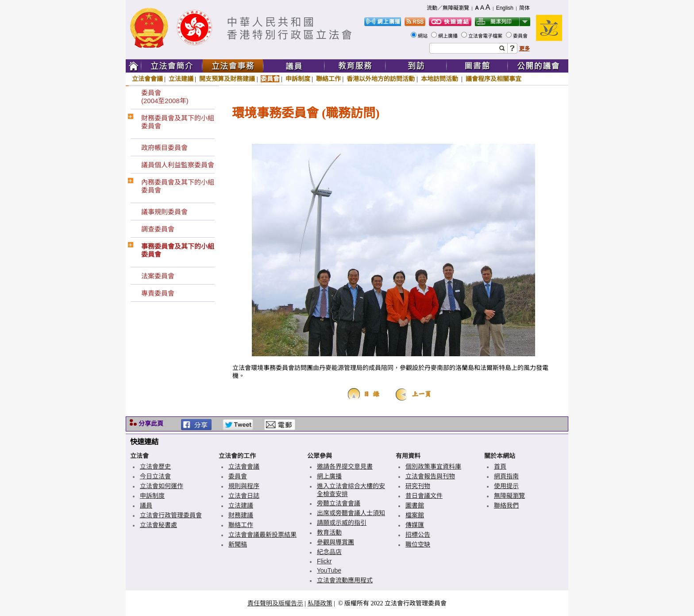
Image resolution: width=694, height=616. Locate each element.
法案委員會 (158, 276)
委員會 (521, 36)
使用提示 (506, 486)
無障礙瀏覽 (509, 496)
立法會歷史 (155, 466)
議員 (146, 505)
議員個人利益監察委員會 (178, 165)
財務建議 (241, 515)
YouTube (329, 570)
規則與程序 (244, 486)
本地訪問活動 (440, 79)
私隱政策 (320, 603)
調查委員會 (158, 229)
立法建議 (181, 79)
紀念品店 (329, 552)
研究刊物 (418, 486)
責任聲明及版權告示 (275, 603)
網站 (423, 36)
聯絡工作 (328, 79)
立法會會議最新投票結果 (262, 535)
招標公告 (418, 535)
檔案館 (415, 515)
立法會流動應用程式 (345, 580)
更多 (524, 49)
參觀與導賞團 (335, 542)
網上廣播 (449, 36)
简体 (524, 8)
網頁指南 (506, 476)
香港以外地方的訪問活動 (381, 79)
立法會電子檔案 (486, 36)
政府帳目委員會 (164, 148)
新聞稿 (238, 544)
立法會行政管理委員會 (171, 515)
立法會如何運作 (162, 486)
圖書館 (415, 505)
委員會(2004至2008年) (165, 97)
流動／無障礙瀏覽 (448, 8)
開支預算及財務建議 (227, 79)
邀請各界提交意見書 (345, 466)
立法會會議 (147, 79)
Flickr (324, 561)
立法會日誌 (244, 496)
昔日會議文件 (424, 496)
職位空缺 (418, 544)
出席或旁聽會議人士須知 (351, 513)
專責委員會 (158, 293)
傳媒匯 (415, 525)
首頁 (500, 466)
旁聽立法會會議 (339, 503)
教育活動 (329, 532)
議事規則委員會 (164, 212)
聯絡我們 (506, 505)
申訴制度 (298, 79)
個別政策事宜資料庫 (433, 466)
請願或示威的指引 (342, 523)
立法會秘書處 (158, 525)
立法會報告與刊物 (430, 476)
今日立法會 (155, 476)
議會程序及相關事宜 (494, 79)
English (505, 8)
